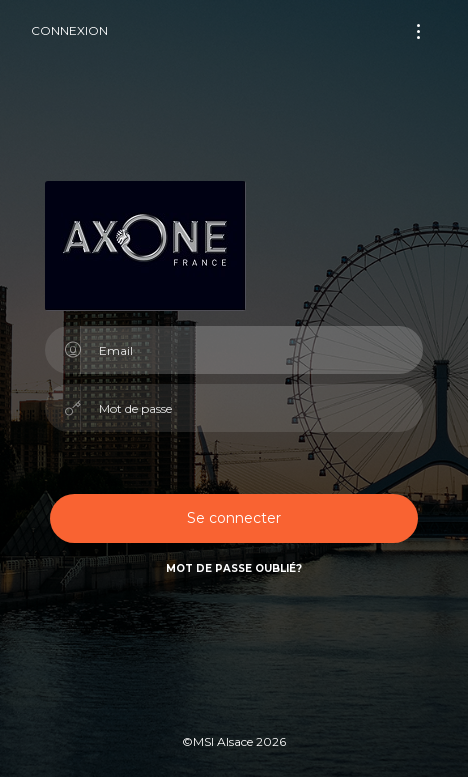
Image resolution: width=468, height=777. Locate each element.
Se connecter (234, 518)
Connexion (69, 30)
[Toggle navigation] (418, 31)
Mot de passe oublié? (234, 568)
